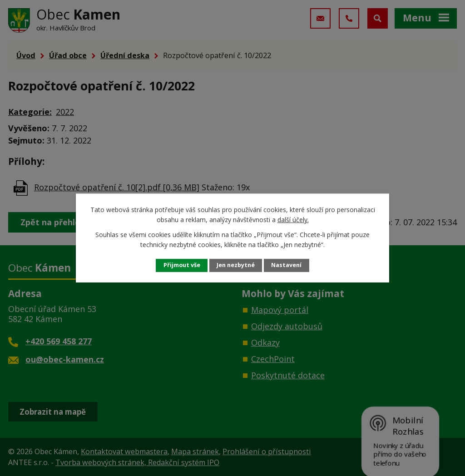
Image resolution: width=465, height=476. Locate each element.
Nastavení (286, 265)
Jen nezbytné (236, 265)
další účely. (293, 220)
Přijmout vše (182, 265)
